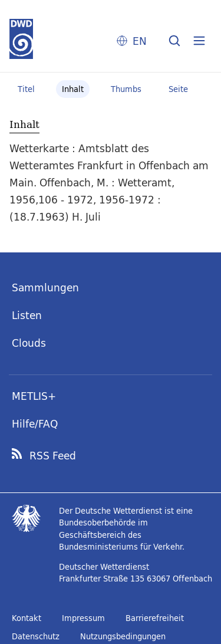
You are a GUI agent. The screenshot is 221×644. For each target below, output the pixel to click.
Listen (27, 315)
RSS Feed (53, 456)
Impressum (83, 618)
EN (140, 41)
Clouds (29, 343)
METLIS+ (34, 396)
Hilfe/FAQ (35, 424)
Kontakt (27, 618)
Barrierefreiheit (155, 618)
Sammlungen (45, 287)
